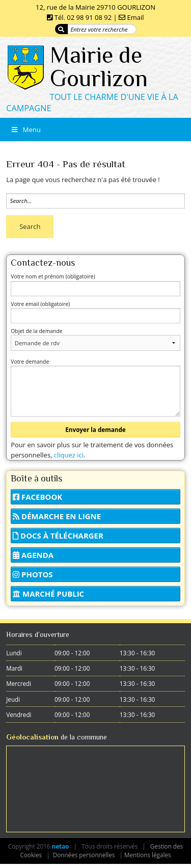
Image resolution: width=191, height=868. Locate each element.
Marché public (48, 594)
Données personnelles (84, 855)
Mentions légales (148, 855)
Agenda (33, 555)
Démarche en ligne (57, 516)
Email (136, 17)
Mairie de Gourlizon (99, 67)
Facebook (37, 497)
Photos (33, 574)
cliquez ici (69, 455)
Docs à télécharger (58, 535)
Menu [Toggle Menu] (25, 130)
